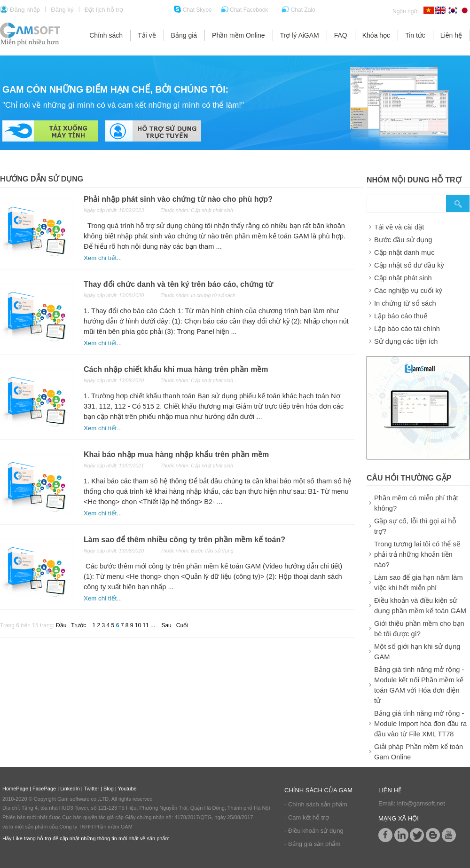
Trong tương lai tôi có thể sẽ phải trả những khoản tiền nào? (417, 554)
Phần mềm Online (238, 35)
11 (146, 625)
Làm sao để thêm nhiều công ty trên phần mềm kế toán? (184, 540)
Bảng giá (184, 35)
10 (139, 625)
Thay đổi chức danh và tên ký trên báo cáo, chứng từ (178, 284)
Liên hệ (451, 35)
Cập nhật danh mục (404, 253)
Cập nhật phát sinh (403, 278)
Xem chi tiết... (103, 258)
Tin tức (415, 35)
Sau (166, 625)
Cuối (182, 625)
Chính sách (106, 35)
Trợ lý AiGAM (300, 35)
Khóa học (376, 35)
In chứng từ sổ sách (405, 303)
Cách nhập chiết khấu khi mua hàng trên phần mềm (176, 369)
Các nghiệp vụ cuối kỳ (408, 291)
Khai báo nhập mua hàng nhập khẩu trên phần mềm (176, 454)
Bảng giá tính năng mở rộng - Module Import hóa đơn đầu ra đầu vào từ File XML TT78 (420, 724)
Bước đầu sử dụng (403, 240)
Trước (78, 625)
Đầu (61, 625)
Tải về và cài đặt (399, 227)
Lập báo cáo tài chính (407, 329)
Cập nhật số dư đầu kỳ (409, 265)
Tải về (147, 35)
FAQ (341, 35)
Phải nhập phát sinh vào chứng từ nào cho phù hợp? (178, 199)
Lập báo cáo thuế (401, 316)
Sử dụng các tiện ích (406, 341)
